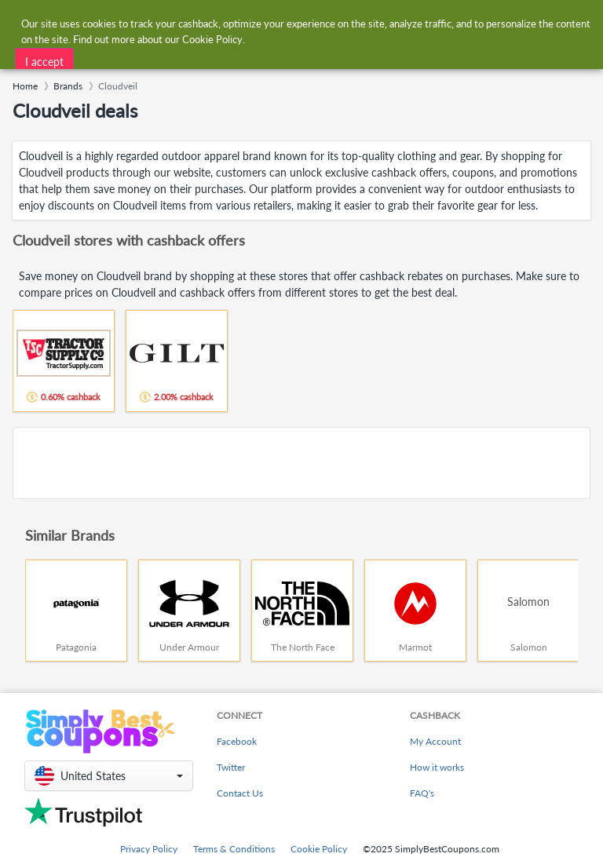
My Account (435, 741)
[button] (109, 776)
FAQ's (422, 793)
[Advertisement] (301, 463)
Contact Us (240, 793)
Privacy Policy (149, 849)
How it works (437, 767)
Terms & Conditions (234, 849)
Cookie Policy (319, 849)
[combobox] (285, 22)
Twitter (231, 767)
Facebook (237, 741)
